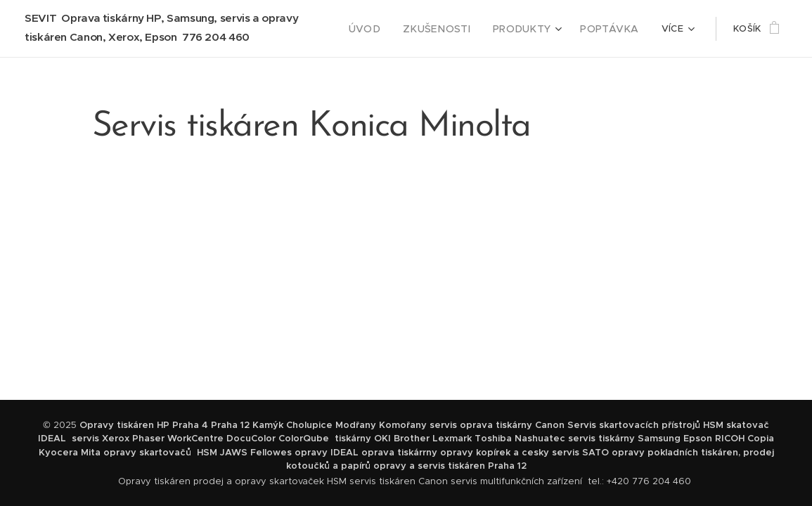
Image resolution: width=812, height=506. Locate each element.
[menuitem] (386, 29)
